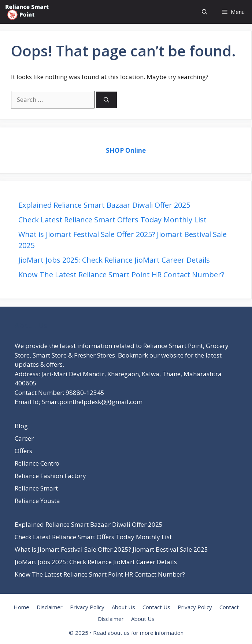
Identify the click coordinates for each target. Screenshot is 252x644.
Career (24, 438)
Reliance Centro (37, 463)
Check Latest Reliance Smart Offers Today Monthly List (112, 220)
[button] (205, 12)
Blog (21, 426)
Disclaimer (50, 607)
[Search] (106, 100)
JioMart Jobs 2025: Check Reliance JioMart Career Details (114, 260)
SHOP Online (126, 150)
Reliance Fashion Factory (50, 476)
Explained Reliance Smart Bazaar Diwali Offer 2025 (104, 205)
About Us (123, 607)
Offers (23, 451)
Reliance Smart (36, 488)
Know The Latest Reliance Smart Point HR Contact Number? (121, 275)
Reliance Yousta (37, 501)
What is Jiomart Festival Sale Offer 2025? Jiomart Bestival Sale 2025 (111, 549)
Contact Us (156, 607)
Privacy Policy (87, 607)
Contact (229, 607)
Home (21, 607)
